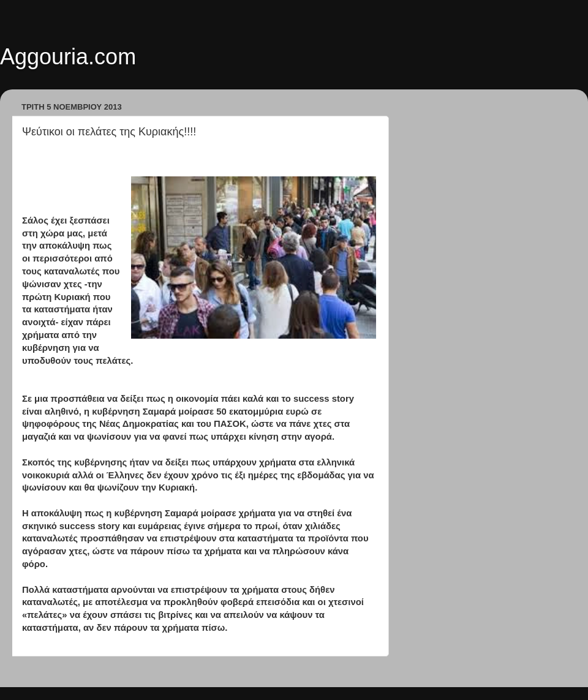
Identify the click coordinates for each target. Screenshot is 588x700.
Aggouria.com (68, 57)
